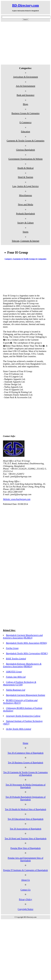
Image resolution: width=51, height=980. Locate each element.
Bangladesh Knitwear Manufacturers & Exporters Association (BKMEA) (22, 665)
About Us (25, 880)
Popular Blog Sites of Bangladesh (25, 848)
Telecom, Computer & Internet (25, 241)
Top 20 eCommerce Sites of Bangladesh (25, 753)
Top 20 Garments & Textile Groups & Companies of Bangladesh (25, 774)
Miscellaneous (25, 195)
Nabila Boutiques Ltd (16, 690)
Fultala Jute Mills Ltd (16, 677)
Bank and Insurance (25, 95)
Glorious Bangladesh (25, 150)
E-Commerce (25, 122)
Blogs (25, 104)
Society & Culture (25, 223)
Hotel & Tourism (25, 177)
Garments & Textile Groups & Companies (25, 141)
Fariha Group (12, 648)
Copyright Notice (25, 909)
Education (25, 131)
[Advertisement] (20, 43)
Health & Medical (25, 168)
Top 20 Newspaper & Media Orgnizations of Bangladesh (25, 786)
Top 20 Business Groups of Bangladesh (25, 762)
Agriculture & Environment (25, 77)
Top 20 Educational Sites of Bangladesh (25, 819)
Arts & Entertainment (25, 86)
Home (25, 743)
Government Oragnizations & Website (25, 159)
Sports (25, 232)
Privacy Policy (26, 899)
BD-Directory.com (25, 5)
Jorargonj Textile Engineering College (23, 716)
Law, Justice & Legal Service (25, 186)
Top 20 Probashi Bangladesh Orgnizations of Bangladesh (25, 798)
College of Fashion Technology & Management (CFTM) (20, 683)
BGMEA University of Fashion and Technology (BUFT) (20, 701)
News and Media (25, 204)
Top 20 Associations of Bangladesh (25, 829)
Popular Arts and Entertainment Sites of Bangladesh (25, 859)
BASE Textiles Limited (16, 659)
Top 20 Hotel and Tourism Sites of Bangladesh (25, 838)
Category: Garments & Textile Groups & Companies (25, 259)
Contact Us (25, 890)
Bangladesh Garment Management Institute (26, 695)
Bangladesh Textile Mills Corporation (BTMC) (27, 653)
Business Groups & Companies (25, 113)
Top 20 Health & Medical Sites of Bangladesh (26, 809)
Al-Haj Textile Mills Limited (19, 729)
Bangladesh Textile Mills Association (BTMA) (26, 643)
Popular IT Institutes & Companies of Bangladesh (26, 870)
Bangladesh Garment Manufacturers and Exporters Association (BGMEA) (23, 636)
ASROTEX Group (14, 672)
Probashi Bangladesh (25, 214)
